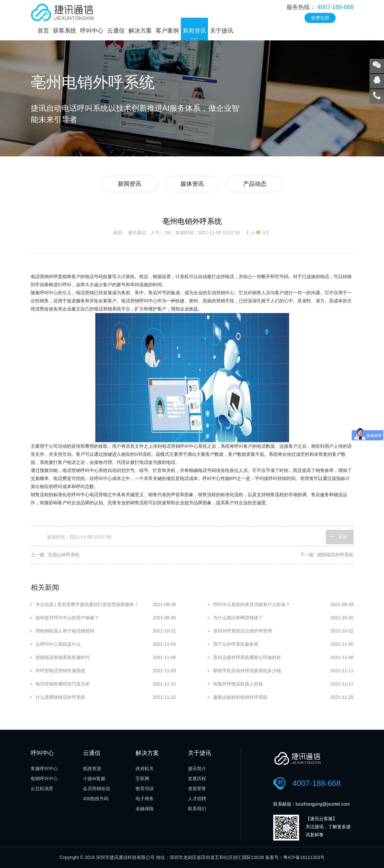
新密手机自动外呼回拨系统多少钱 (247, 671)
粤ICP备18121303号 (304, 857)
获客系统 (65, 31)
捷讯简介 (197, 769)
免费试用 (320, 18)
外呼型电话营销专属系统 (60, 671)
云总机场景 (42, 789)
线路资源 (92, 769)
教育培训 (145, 789)
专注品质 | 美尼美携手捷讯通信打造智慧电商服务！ (87, 604)
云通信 (116, 31)
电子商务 (145, 799)
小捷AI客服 (94, 779)
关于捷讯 (222, 31)
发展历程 (197, 779)
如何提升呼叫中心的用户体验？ (67, 618)
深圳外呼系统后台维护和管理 (243, 631)
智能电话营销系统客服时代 (63, 657)
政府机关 (145, 769)
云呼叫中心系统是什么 (58, 644)
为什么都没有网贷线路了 (238, 618)
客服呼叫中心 (44, 769)
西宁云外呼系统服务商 (236, 644)
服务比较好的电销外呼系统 (240, 697)
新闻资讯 (194, 31)
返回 (343, 537)
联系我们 (197, 809)
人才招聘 (197, 799)
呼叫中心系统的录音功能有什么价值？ (252, 604)
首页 (43, 31)
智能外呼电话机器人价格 (238, 684)
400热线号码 (96, 799)
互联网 (142, 779)
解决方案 (140, 31)
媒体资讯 (192, 184)
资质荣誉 (197, 789)
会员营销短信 (97, 789)
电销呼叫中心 (44, 779)
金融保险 (145, 809)
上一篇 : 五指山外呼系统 (55, 555)
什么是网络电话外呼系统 (60, 697)
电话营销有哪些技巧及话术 (63, 684)
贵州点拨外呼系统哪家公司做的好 (247, 657)
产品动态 (255, 184)
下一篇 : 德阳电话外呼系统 (327, 555)
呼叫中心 (92, 31)
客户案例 (167, 31)
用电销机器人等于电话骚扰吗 (65, 631)
